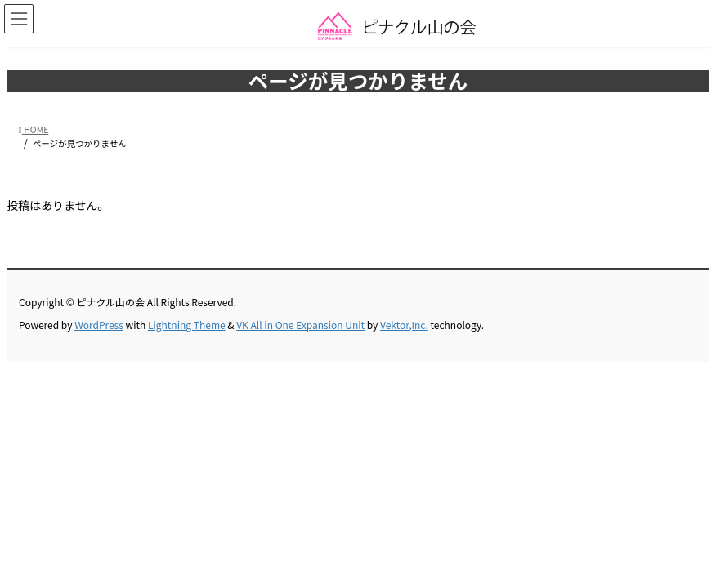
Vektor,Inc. (404, 325)
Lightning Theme (187, 325)
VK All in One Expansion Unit (300, 325)
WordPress (99, 325)
